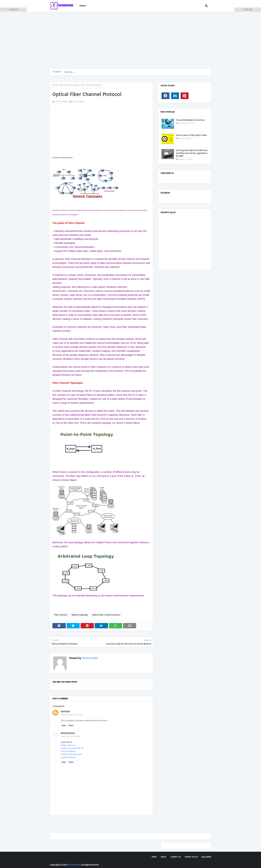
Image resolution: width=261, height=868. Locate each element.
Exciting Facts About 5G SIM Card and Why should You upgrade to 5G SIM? (192, 153)
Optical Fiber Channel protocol (106, 615)
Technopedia (74, 865)
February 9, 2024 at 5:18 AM (72, 715)
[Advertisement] (130, 40)
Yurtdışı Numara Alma (71, 754)
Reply (64, 726)
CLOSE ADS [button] (13, 10)
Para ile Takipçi (68, 751)
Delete (71, 726)
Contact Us (176, 857)
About (164, 857)
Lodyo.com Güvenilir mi (72, 748)
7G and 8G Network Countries (190, 120)
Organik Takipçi (68, 757)
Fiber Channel (66, 85)
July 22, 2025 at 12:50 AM (71, 737)
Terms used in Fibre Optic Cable (191, 135)
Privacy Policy (191, 857)
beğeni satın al (68, 745)
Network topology (80, 615)
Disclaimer (206, 857)
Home (55, 85)
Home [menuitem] (83, 6)
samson (65, 711)
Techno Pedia (61, 102)
